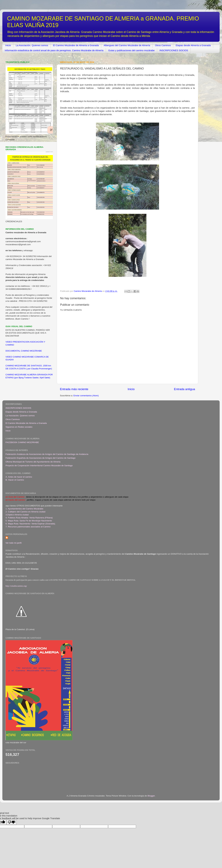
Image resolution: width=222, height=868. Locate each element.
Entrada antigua (185, 389)
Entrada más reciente (74, 389)
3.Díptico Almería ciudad (17, 515)
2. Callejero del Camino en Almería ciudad (25, 512)
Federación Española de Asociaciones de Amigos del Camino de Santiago (41, 458)
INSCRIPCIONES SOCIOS (174, 50)
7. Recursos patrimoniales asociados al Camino (28, 527)
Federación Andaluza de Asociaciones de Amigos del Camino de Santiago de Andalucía (47, 454)
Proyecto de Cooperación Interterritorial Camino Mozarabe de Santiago (39, 466)
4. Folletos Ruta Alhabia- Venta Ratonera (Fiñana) (29, 518)
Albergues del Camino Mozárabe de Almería (127, 45)
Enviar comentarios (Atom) (86, 396)
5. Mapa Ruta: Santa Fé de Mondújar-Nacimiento (29, 521)
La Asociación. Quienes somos (32, 45)
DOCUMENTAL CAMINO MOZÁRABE (24, 351)
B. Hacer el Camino (15, 480)
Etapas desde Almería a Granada (193, 45)
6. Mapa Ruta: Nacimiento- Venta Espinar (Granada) (30, 524)
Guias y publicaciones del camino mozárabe (131, 50)
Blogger (151, 796)
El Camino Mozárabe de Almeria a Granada (76, 45)
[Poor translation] (12, 822)
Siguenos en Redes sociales (19, 427)
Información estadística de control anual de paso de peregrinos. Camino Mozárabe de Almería (54, 50)
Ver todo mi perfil (13, 543)
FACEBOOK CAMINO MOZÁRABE (22, 442)
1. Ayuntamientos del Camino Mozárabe (24, 509)
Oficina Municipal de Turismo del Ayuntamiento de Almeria (33, 462)
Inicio (8, 45)
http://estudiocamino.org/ (16, 586)
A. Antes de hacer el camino (19, 477)
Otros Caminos (163, 45)
